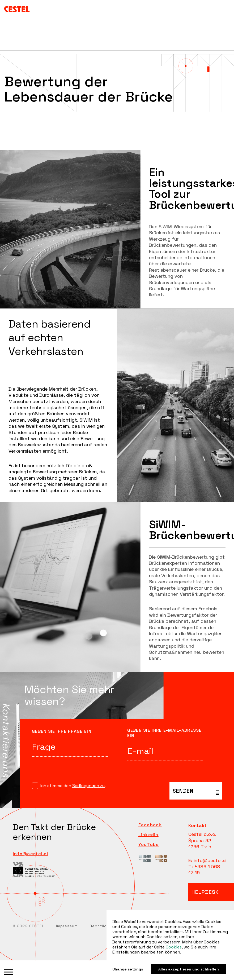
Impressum (67, 926)
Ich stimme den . (73, 786)
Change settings (128, 969)
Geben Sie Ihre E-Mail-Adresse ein (165, 733)
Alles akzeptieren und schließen (189, 969)
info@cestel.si (30, 854)
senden (183, 791)
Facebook (150, 825)
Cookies (174, 947)
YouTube (149, 845)
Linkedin (148, 835)
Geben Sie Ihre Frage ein (62, 731)
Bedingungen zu (88, 786)
